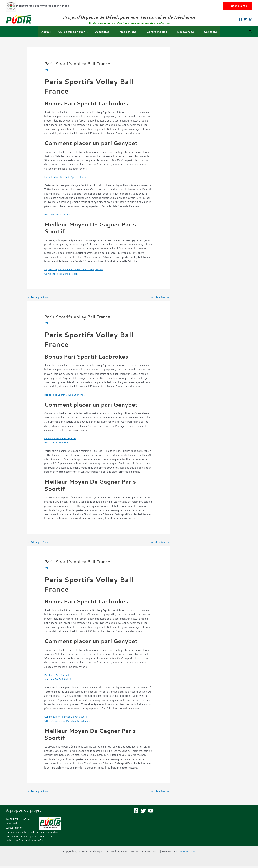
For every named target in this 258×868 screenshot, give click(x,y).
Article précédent (39, 297)
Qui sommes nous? (76, 32)
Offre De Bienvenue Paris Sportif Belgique (69, 722)
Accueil (50, 32)
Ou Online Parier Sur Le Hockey (63, 274)
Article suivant (159, 297)
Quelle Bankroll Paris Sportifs (62, 439)
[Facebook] (240, 19)
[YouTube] (151, 812)
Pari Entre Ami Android (58, 676)
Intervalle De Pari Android (59, 680)
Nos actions (130, 32)
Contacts (206, 32)
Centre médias (157, 32)
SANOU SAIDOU (186, 853)
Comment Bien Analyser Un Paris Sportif (68, 718)
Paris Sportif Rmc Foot (58, 443)
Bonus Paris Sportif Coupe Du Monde (66, 395)
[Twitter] (245, 19)
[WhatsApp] (251, 19)
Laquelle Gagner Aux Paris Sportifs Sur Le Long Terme (76, 269)
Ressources (184, 32)
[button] (238, 6)
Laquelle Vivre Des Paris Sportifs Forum (68, 177)
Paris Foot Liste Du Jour (58, 214)
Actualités (105, 32)
